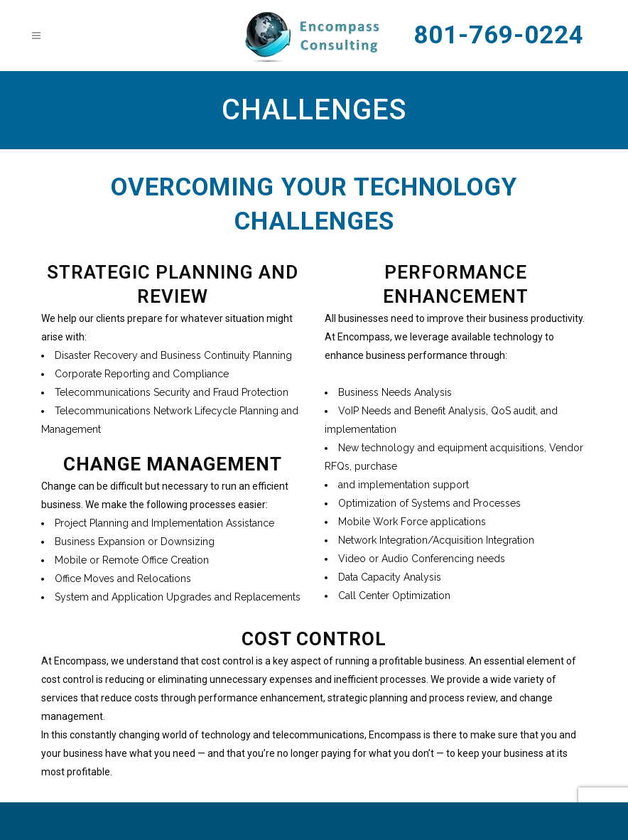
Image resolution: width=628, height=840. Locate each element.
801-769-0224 (499, 35)
